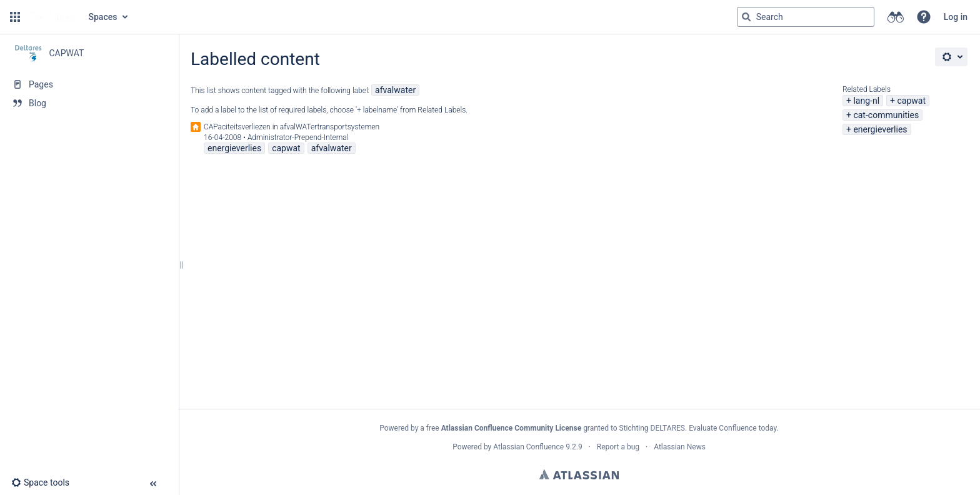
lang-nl (866, 101)
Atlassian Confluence (528, 447)
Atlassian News (680, 447)
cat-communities (886, 115)
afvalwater (395, 90)
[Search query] (806, 17)
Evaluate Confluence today (732, 428)
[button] (15, 17)
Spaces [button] (103, 17)
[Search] (746, 17)
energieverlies (880, 129)
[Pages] (89, 84)
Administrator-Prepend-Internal (298, 137)
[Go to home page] (53, 17)
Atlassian (579, 474)
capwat (911, 101)
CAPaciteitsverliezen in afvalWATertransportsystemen (292, 127)
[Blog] (89, 103)
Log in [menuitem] (956, 17)
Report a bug (618, 447)
